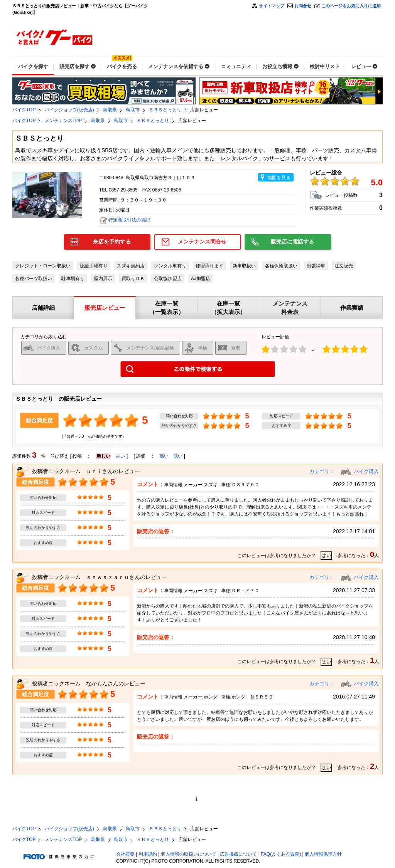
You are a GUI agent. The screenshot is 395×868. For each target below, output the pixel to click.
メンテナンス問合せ (202, 242)
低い (178, 456)
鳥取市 (133, 110)
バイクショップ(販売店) (69, 110)
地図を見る (279, 178)
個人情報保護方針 (323, 854)
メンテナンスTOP (63, 121)
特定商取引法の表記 (129, 220)
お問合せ (303, 6)
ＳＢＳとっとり (165, 110)
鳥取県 (110, 110)
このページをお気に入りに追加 (351, 6)
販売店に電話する (292, 242)
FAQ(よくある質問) (281, 854)
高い (164, 456)
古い (120, 456)
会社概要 (125, 854)
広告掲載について (238, 854)
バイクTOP (24, 110)
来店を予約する (112, 242)
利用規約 (148, 854)
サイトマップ (272, 6)
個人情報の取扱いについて (189, 854)
